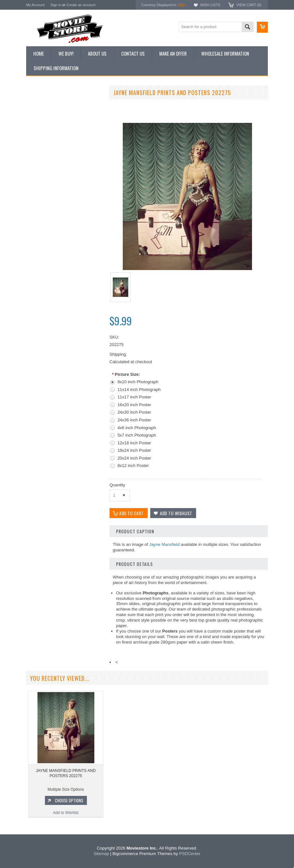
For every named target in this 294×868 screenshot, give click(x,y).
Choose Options (68, 361)
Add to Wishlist (65, 373)
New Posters (41, 159)
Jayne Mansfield (164, 544)
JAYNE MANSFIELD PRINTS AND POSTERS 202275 (66, 773)
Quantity (117, 485)
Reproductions (42, 149)
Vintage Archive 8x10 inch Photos (59, 116)
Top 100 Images (43, 127)
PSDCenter (190, 854)
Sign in (56, 5)
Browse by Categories (49, 138)
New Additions (42, 105)
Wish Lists (210, 5)
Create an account (81, 5)
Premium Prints (43, 170)
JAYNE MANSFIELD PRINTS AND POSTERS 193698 (65, 333)
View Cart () (249, 5)
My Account (35, 5)
